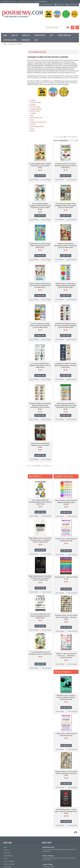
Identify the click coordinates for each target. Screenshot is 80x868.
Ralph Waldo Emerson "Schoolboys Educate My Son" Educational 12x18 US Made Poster (40, 578)
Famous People (35, 107)
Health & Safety (35, 111)
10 (74, 137)
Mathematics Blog (48, 847)
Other (3, 60)
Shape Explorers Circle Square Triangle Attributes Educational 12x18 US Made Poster (66, 285)
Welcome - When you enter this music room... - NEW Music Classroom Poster (66, 656)
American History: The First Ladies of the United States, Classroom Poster (66, 617)
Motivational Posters (37, 118)
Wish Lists (60, 5)
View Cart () (73, 5)
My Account (13, 2)
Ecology (33, 105)
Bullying (33, 100)
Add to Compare (46, 180)
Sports (32, 131)
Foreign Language (36, 109)
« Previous (55, 137)
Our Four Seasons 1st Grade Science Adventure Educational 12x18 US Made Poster (40, 325)
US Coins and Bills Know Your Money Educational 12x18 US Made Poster (40, 616)
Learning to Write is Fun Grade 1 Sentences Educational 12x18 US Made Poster (66, 166)
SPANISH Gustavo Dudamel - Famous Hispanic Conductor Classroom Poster (66, 697)
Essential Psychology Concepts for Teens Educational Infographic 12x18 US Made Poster (66, 325)
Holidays (33, 113)
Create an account (28, 2)
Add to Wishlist (34, 180)
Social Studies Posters (37, 126)
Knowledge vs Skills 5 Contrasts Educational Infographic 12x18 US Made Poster (66, 365)
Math (32, 115)
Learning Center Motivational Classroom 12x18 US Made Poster (40, 445)
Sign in (20, 2)
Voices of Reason (48, 856)
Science (33, 124)
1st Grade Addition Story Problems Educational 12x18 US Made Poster (40, 166)
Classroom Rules (36, 102)
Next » (77, 137)
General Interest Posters (8, 58)
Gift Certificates (5, 2)
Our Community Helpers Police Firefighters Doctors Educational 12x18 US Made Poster (66, 206)
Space (32, 129)
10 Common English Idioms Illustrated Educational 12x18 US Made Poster (40, 365)
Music (32, 120)
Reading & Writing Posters (38, 122)
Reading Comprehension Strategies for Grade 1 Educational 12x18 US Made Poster (66, 245)
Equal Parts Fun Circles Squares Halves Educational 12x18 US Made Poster (40, 245)
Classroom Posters (7, 55)
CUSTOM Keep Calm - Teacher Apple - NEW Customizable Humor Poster (66, 811)
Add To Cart (41, 176)
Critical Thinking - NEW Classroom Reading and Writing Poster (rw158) (66, 502)
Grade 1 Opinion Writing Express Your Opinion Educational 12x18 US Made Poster (40, 285)
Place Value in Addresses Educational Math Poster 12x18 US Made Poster (40, 502)
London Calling (48, 864)
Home (5, 44)
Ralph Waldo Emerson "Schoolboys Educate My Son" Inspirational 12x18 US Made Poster (40, 540)
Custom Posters (6, 57)
